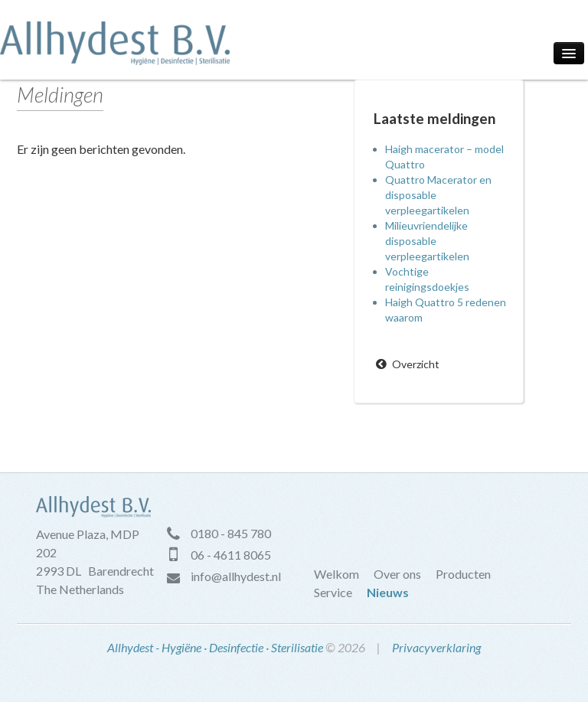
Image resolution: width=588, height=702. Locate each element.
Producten (463, 574)
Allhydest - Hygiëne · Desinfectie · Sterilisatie (215, 647)
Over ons (397, 574)
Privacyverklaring (436, 647)
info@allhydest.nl (236, 576)
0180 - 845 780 (231, 533)
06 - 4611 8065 (231, 555)
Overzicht (416, 364)
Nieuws (388, 592)
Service (333, 592)
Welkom (336, 574)
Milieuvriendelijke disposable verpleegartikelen (427, 241)
